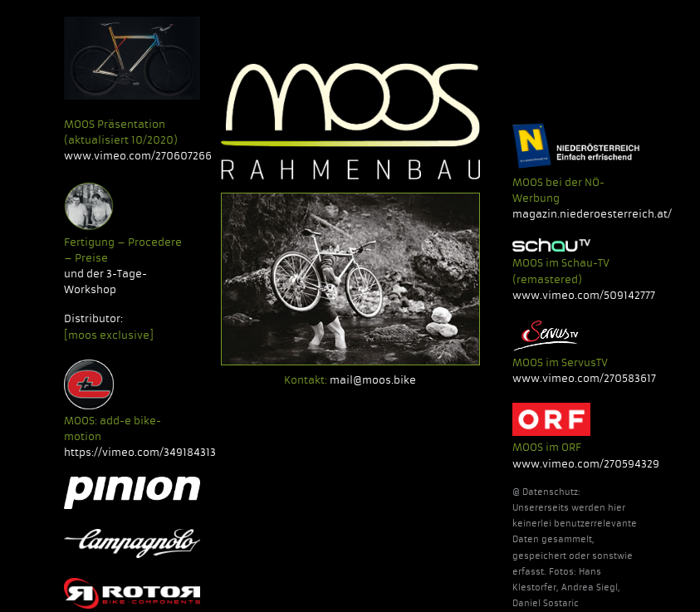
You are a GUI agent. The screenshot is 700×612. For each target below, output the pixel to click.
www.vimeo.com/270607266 (138, 156)
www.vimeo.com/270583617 (584, 378)
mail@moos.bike (373, 380)
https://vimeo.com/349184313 (140, 452)
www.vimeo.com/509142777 (584, 295)
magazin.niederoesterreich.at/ (592, 214)
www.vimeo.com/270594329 (586, 464)
